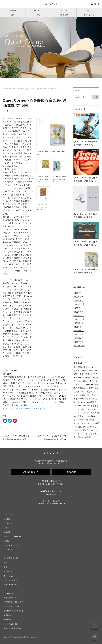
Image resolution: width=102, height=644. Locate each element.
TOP (4, 89)
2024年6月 (78, 300)
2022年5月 (78, 312)
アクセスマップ (10, 550)
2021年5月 (78, 334)
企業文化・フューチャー (13, 537)
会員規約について (10, 620)
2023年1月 (78, 308)
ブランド (64, 10)
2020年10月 (79, 346)
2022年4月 (78, 316)
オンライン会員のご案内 (13, 628)
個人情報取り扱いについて (14, 611)
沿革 (6, 528)
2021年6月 (78, 331)
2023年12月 (79, 304)
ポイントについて (10, 598)
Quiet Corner (12, 89)
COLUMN (21, 89)
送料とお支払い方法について (14, 606)
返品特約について (10, 615)
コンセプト (8, 524)
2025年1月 (78, 297)
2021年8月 (78, 327)
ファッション (9, 576)
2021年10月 (79, 323)
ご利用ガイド (9, 593)
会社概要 (7, 519)
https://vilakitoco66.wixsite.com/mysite (24, 409)
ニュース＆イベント (11, 545)
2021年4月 (78, 338)
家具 (13, 15)
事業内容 (7, 532)
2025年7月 (78, 293)
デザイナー (89, 10)
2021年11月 (79, 319)
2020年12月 (79, 342)
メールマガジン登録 (11, 624)
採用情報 (7, 541)
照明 (38, 15)
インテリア (64, 15)
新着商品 (13, 10)
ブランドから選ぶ (10, 580)
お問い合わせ (89, 15)
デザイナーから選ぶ (11, 585)
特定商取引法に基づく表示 (14, 602)
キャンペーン (38, 10)
